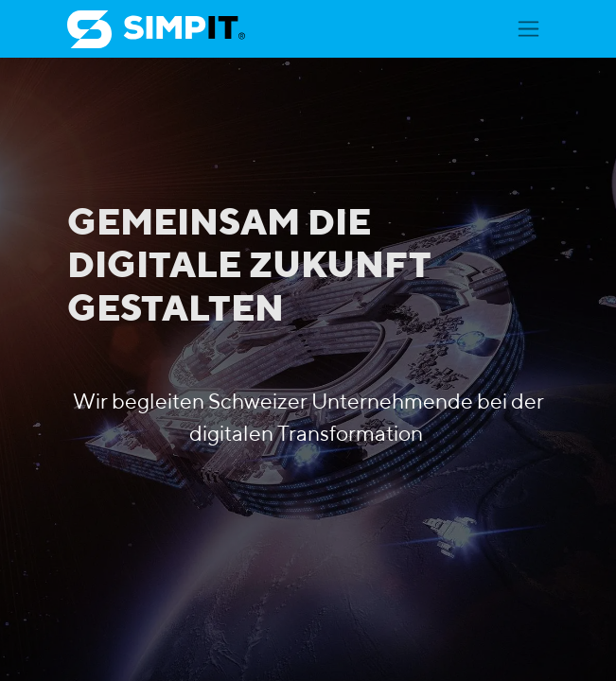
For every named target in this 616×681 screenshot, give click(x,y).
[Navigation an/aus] (528, 29)
